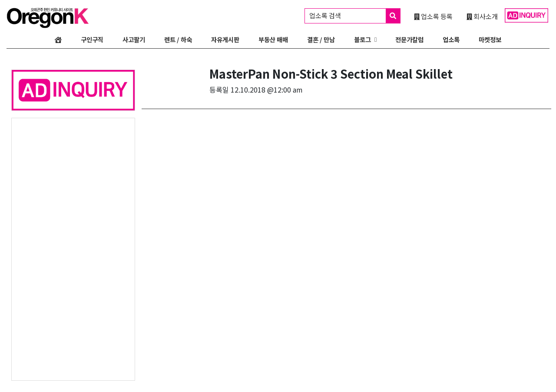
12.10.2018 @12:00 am (267, 90)
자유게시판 (225, 39)
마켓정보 (490, 39)
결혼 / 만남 (321, 39)
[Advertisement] (73, 249)
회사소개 (482, 16)
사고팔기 (134, 39)
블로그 (362, 39)
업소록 (451, 39)
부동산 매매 (273, 39)
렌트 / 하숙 (178, 39)
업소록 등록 (433, 16)
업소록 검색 (355, 16)
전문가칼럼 (409, 39)
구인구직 (92, 39)
